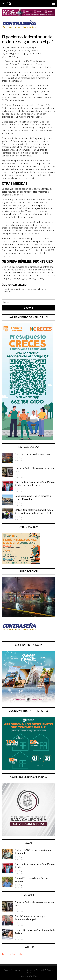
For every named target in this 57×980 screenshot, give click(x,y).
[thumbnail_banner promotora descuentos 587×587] (28, 769)
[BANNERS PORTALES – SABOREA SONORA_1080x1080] (28, 703)
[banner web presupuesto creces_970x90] (28, 439)
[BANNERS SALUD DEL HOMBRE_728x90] (28, 15)
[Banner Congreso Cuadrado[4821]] (28, 835)
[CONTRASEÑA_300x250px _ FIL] (21, 564)
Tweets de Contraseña (12, 954)
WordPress (34, 976)
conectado (27, 289)
